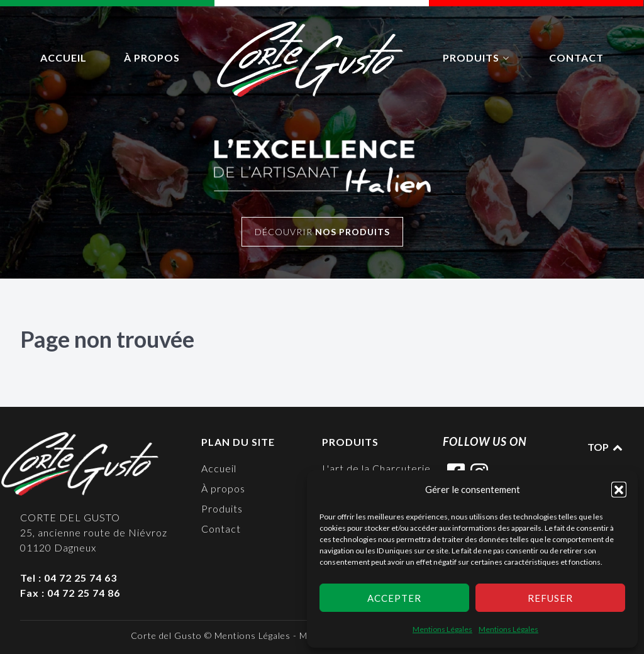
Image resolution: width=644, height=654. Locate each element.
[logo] (311, 59)
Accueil (219, 468)
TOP (606, 447)
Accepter (394, 598)
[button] (619, 489)
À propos (223, 488)
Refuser (550, 598)
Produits (222, 508)
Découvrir (322, 232)
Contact (221, 529)
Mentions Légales (442, 629)
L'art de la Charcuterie (376, 468)
